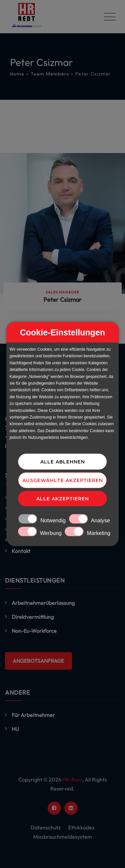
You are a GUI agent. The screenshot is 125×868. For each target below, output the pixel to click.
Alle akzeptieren (63, 499)
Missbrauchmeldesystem (63, 837)
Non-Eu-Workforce (34, 631)
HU (15, 729)
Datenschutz (46, 827)
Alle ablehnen (63, 462)
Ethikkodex (81, 827)
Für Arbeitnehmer (33, 715)
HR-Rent (72, 780)
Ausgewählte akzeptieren (63, 480)
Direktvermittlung (33, 617)
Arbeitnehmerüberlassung (43, 603)
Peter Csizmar (62, 300)
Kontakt (21, 551)
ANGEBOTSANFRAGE (38, 661)
